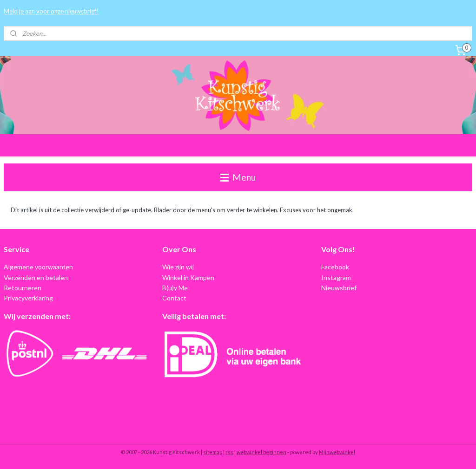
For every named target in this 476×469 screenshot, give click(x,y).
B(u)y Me (175, 288)
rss (229, 452)
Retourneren (23, 288)
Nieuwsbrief (339, 288)
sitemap (213, 452)
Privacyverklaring (28, 298)
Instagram (336, 277)
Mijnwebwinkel (337, 452)
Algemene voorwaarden (38, 267)
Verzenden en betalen (36, 277)
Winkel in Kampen (188, 277)
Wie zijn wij (178, 267)
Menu (238, 177)
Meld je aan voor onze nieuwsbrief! (51, 11)
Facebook (335, 267)
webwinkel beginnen (261, 452)
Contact (174, 298)
